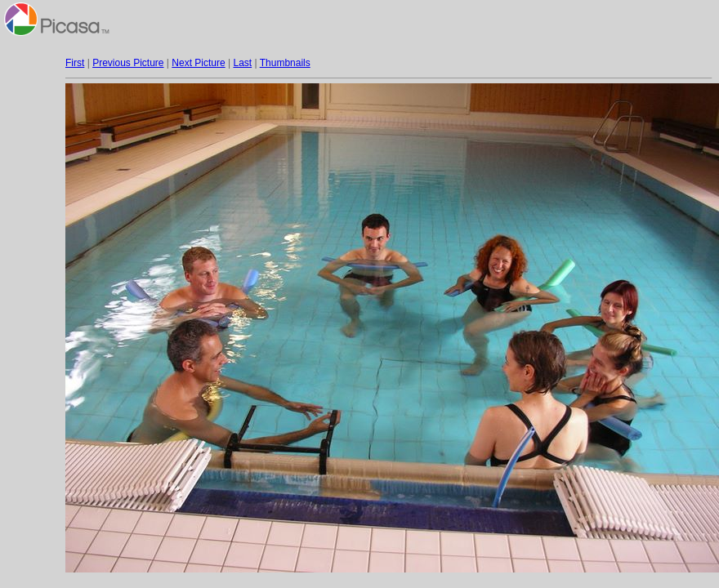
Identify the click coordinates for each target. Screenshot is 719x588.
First (75, 63)
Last (242, 63)
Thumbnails (285, 63)
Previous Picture (128, 63)
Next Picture (198, 63)
